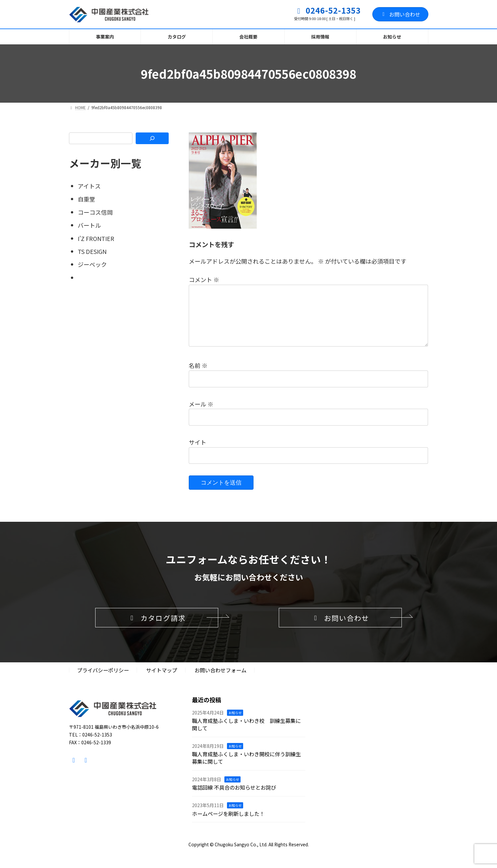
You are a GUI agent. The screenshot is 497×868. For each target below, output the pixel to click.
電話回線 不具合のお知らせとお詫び (234, 798)
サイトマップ (162, 681)
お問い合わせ (400, 14)
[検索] (152, 138)
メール (201, 414)
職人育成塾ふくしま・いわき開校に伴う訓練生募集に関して (246, 769)
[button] (157, 628)
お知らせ (235, 723)
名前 (198, 376)
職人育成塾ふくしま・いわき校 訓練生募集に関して (246, 735)
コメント (204, 280)
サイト (198, 452)
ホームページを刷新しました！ (228, 825)
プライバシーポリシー (103, 681)
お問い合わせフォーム (220, 681)
